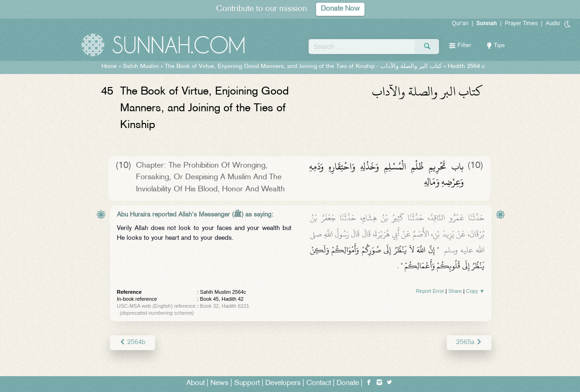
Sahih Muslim (141, 67)
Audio (553, 23)
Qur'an (460, 23)
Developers (283, 383)
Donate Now (340, 9)
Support (247, 383)
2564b (132, 342)
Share (455, 291)
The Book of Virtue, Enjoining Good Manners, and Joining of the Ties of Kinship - (303, 67)
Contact (319, 383)
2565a (469, 342)
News (219, 383)
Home (109, 67)
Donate (348, 383)
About (196, 383)
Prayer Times (521, 23)
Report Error (430, 291)
